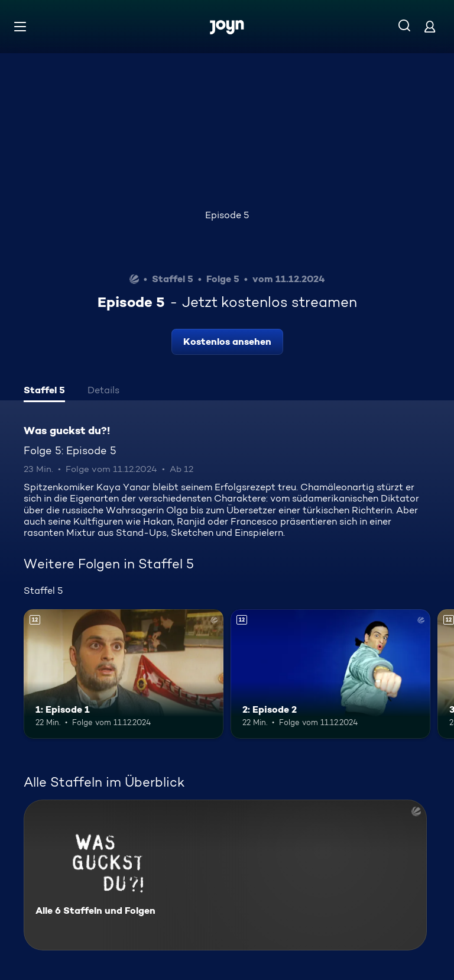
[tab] (44, 392)
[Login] (430, 26)
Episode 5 (227, 215)
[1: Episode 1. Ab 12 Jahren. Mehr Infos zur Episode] (124, 674)
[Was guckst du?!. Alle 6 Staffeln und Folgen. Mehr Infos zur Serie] (225, 875)
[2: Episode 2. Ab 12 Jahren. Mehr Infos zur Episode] (330, 674)
